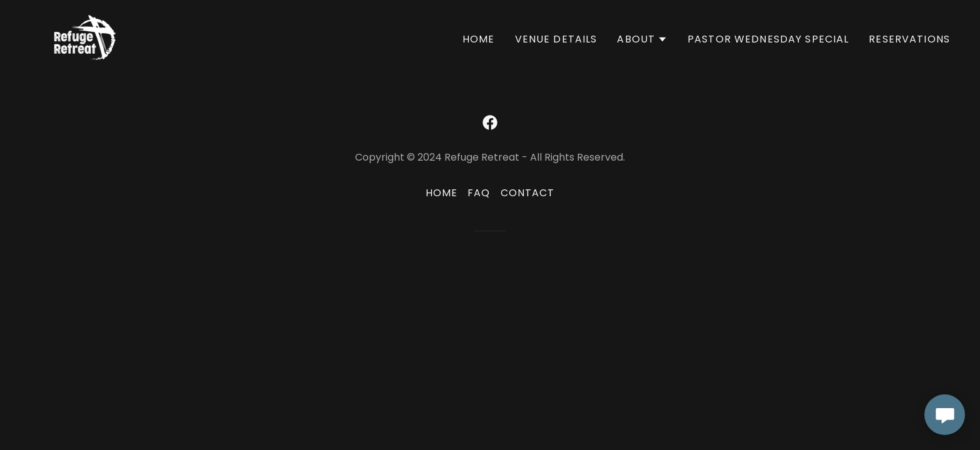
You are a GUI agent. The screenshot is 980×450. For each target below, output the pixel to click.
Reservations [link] (909, 39)
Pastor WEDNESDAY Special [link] (768, 39)
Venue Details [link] (556, 39)
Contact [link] (528, 193)
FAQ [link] (479, 193)
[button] (642, 39)
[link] (85, 37)
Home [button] (442, 193)
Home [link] (479, 39)
